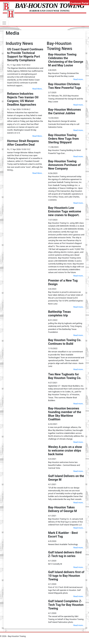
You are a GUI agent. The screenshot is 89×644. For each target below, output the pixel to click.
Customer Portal (79, 3)
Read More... (38, 89)
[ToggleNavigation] (4, 23)
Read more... (79, 79)
